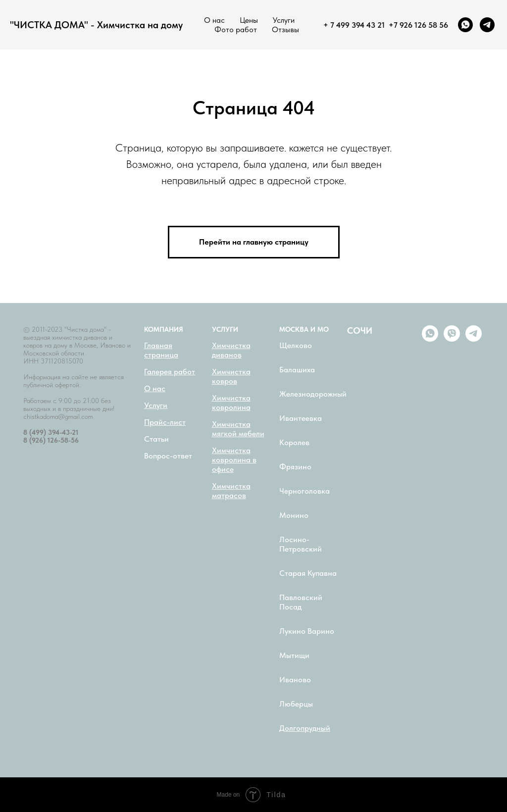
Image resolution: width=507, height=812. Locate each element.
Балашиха (297, 370)
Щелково (296, 345)
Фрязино (295, 467)
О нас (214, 20)
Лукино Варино (307, 631)
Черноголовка (304, 491)
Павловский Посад (301, 602)
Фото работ (236, 29)
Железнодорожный (313, 394)
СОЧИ (360, 330)
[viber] (452, 339)
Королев (294, 442)
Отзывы (285, 29)
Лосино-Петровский (301, 544)
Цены (249, 20)
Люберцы (296, 704)
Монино (294, 515)
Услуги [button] (284, 20)
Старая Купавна (308, 573)
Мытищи (294, 655)
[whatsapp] (465, 25)
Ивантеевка (301, 418)
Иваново (295, 680)
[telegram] (487, 25)
